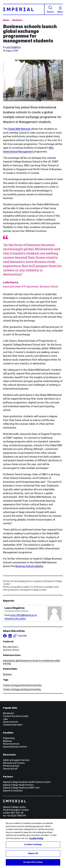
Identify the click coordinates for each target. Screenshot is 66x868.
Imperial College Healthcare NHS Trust (21, 788)
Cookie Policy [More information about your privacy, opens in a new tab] (36, 838)
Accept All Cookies (33, 862)
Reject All (33, 853)
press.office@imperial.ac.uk (24, 615)
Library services (11, 722)
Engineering (9, 738)
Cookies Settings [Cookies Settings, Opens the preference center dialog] (33, 845)
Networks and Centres (14, 763)
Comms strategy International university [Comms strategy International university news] (22, 685)
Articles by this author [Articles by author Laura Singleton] (15, 619)
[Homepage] (24, 9)
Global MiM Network (19, 129)
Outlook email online (13, 725)
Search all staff (10, 769)
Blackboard (8, 713)
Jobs (5, 719)
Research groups (11, 766)
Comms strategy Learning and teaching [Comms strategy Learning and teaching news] (22, 689)
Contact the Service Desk (16, 716)
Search (50, 9)
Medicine (7, 741)
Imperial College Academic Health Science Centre (27, 782)
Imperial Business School (15, 747)
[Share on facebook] (5, 636)
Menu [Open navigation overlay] (60, 10)
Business (7, 674)
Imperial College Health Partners (18, 785)
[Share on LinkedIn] (10, 636)
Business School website (29, 566)
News (6, 20)
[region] (33, 843)
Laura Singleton (13, 47)
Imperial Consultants (13, 791)
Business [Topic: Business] (17, 20)
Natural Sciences (11, 744)
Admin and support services (16, 760)
